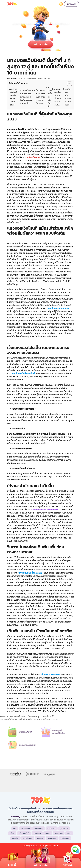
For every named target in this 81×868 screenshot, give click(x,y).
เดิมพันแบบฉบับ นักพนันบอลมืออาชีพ (68, 97)
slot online (25, 828)
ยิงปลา (48, 833)
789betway (39, 828)
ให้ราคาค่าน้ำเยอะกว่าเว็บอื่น (50, 97)
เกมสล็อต (37, 833)
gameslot (64, 828)
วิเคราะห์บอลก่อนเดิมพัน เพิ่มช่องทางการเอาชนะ (58, 97)
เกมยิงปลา (59, 833)
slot (15, 828)
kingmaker (52, 838)
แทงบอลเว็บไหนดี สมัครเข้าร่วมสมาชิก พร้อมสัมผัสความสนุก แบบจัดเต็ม (26, 97)
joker (69, 833)
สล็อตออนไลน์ (24, 833)
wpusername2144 (42, 78)
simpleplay (28, 838)
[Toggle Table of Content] (68, 84)
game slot (52, 828)
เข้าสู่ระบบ (71, 4)
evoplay (15, 838)
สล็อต (12, 833)
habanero (65, 838)
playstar (40, 838)
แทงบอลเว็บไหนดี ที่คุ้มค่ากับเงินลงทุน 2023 (14, 97)
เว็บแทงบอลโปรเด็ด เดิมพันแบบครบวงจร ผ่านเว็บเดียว (40, 97)
